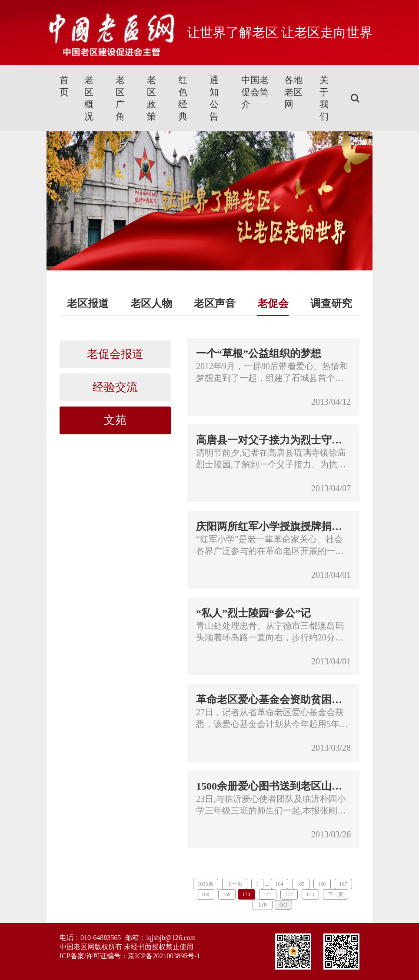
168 (206, 894)
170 (246, 894)
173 (310, 894)
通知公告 (214, 98)
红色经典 (183, 98)
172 (289, 894)
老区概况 (89, 98)
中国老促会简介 (255, 92)
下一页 (336, 894)
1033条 (206, 884)
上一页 (235, 884)
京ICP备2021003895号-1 (164, 956)
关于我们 (324, 98)
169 (227, 894)
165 (301, 884)
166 (322, 884)
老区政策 (151, 98)
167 (343, 884)
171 (268, 894)
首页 (64, 86)
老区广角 (120, 98)
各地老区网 (293, 92)
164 (279, 884)
